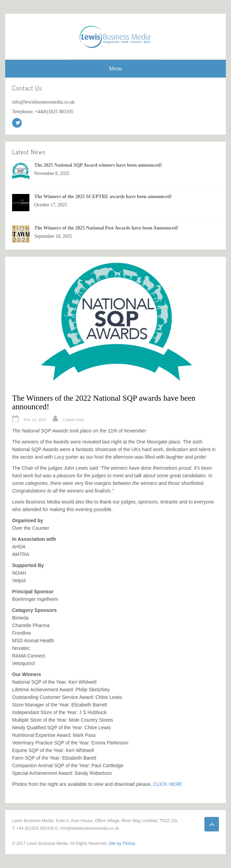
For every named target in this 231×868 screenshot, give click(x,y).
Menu (115, 69)
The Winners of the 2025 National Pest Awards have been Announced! (106, 228)
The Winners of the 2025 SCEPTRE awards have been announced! (103, 197)
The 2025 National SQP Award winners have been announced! (98, 165)
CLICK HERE (168, 784)
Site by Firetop (122, 843)
